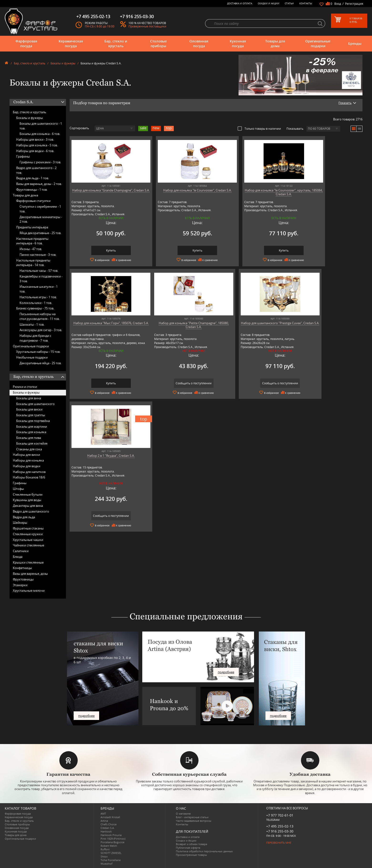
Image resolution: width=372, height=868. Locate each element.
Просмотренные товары (191, 855)
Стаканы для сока (29, 449)
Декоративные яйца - (41, 363)
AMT (103, 814)
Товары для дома (275, 44)
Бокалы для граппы (31, 415)
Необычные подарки (32, 357)
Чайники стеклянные (28, 545)
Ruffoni (105, 849)
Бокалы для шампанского (35, 404)
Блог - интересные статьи (192, 817)
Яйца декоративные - (40, 233)
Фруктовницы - (32, 190)
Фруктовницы (23, 579)
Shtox (104, 856)
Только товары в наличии (259, 128)
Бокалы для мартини (32, 426)
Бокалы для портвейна (33, 421)
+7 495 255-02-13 (280, 826)
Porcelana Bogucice (112, 842)
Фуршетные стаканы (28, 528)
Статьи (289, 3)
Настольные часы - (39, 271)
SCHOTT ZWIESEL (111, 853)
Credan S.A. (108, 828)
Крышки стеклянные (28, 562)
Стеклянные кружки (28, 534)
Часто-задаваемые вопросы (194, 821)
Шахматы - (32, 324)
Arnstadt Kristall (110, 817)
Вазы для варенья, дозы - (39, 184)
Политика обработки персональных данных (204, 851)
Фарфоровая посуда (26, 44)
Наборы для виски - (35, 139)
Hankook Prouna (111, 835)
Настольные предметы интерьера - (33, 263)
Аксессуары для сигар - (41, 330)
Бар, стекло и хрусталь (116, 44)
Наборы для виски (26, 455)
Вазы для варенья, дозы (30, 574)
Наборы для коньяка (28, 460)
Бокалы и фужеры (63, 63)
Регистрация (354, 4)
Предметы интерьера (32, 227)
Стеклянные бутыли (28, 494)
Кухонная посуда (238, 44)
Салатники (21, 551)
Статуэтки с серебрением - (40, 209)
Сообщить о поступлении (105, 383)
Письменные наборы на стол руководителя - (40, 316)
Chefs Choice (109, 824)
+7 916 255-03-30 (280, 831)
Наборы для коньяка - (37, 145)
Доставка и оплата (240, 3)
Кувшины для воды (27, 500)
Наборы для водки (27, 466)
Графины (23, 156)
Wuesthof (107, 864)
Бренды (355, 44)
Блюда (18, 557)
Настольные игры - (38, 297)
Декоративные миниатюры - (41, 219)
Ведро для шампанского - (36, 170)
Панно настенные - (38, 255)
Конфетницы (22, 568)
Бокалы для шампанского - (41, 126)
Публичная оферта (188, 848)
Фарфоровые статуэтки (33, 201)
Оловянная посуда (199, 44)
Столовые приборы (158, 44)
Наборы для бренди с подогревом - (35, 338)
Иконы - (31, 249)
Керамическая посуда (71, 44)
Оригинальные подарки (318, 44)
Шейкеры (20, 523)
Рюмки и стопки (25, 387)
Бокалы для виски (29, 409)
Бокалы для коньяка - (40, 134)
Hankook (106, 831)
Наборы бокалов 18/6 (29, 477)
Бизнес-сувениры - (35, 308)
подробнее (86, 716)
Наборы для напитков (29, 472)
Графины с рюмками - (40, 162)
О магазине (183, 814)
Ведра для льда (24, 517)
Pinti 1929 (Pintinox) (113, 839)
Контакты (306, 3)
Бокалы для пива (29, 438)
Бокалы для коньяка (31, 432)
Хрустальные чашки (28, 540)
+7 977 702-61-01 (280, 815)
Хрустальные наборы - (38, 352)
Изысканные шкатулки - (39, 289)
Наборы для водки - (35, 151)
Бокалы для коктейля (32, 443)
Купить (105, 250)
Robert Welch (109, 846)
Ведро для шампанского (31, 511)
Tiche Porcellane (111, 860)
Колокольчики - (36, 303)
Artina (104, 821)
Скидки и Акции (269, 3)
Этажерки (20, 585)
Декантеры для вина (28, 506)
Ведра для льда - (33, 178)
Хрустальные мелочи (29, 591)
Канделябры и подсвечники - (41, 279)
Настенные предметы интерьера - (32, 241)
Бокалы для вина (29, 398)
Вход (338, 4)
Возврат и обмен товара (191, 844)
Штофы (18, 489)
